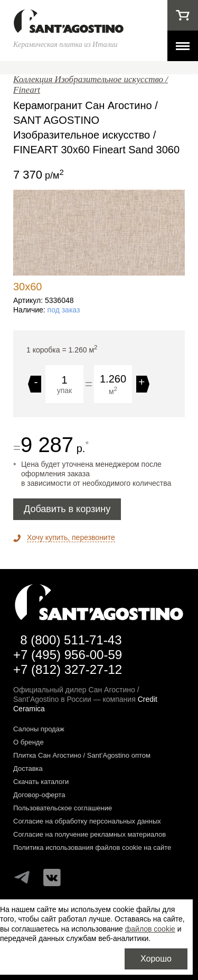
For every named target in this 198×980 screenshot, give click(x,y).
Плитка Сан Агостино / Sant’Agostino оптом (82, 755)
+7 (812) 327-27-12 (68, 669)
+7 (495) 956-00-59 (68, 655)
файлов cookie (150, 929)
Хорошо (156, 959)
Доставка (28, 768)
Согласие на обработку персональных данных (87, 821)
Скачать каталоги (41, 782)
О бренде (29, 742)
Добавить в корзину (67, 509)
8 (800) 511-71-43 (71, 640)
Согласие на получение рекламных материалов (89, 834)
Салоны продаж (39, 729)
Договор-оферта (39, 795)
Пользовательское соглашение (63, 808)
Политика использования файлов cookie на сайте (92, 847)
